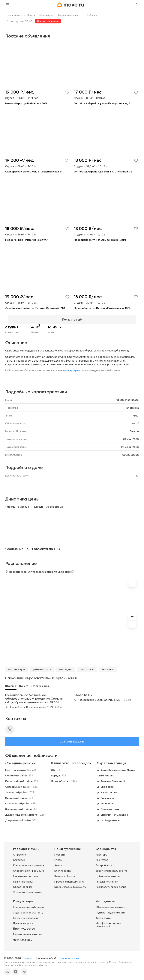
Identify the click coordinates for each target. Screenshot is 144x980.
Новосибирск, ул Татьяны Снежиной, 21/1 (100, 240)
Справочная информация (29, 868)
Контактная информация (28, 863)
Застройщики (104, 863)
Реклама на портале (25, 874)
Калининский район (18, 801)
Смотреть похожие (72, 739)
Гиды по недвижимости (110, 910)
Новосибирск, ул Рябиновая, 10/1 (26, 103)
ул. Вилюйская (106, 796)
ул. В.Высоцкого (107, 790)
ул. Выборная (105, 784)
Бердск (56, 773)
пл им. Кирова (105, 773)
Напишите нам (70, 956)
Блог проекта (63, 868)
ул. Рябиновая (105, 801)
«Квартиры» (73, 368)
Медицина (66, 667)
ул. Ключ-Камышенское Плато (116, 768)
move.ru (28, 956)
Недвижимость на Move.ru (21, 15)
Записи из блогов (65, 874)
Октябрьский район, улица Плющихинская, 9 (102, 103)
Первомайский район (19, 779)
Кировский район (16, 796)
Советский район (16, 773)
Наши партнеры (23, 879)
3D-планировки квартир (110, 905)
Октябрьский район (69, 15)
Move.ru (113, 960)
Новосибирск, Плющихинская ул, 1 (27, 240)
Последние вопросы (25, 916)
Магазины (108, 667)
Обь (54, 768)
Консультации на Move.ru (28, 905)
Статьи (59, 858)
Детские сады (42, 667)
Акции (58, 863)
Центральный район (18, 768)
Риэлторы (102, 852)
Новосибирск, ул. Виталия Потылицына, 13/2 (102, 308)
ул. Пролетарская (108, 807)
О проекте (19, 852)
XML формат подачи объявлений (108, 923)
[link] (21, 15)
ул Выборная (91, 15)
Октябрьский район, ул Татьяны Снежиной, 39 (103, 172)
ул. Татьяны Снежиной (111, 779)
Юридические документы (70, 885)
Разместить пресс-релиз (111, 885)
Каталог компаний (107, 879)
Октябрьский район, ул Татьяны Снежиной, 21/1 (35, 308)
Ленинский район (16, 790)
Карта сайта (103, 916)
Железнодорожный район (22, 812)
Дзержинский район (18, 818)
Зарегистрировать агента (111, 868)
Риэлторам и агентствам (28, 932)
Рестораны (87, 667)
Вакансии (19, 858)
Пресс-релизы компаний (69, 879)
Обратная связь (23, 885)
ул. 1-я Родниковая (108, 818)
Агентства (102, 858)
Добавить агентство (108, 874)
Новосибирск (46, 15)
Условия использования (27, 890)
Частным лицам (23, 937)
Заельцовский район (18, 807)
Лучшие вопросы (23, 921)
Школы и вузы (17, 667)
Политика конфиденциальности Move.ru (25, 963)
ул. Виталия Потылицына (112, 812)
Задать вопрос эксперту (28, 910)
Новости (60, 852)
